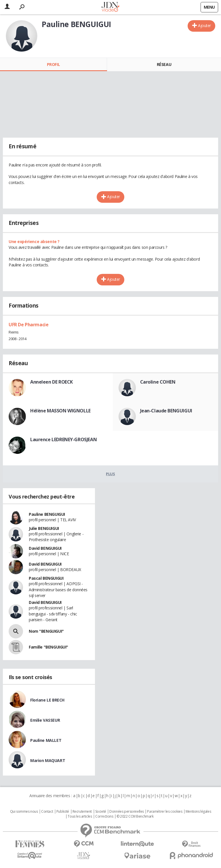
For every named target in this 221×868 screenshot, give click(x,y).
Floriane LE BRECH (47, 700)
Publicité (63, 812)
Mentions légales (198, 812)
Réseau (164, 64)
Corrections (104, 816)
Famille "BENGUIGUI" (48, 647)
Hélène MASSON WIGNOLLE (60, 411)
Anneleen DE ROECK (52, 382)
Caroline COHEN (158, 382)
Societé (101, 812)
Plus (110, 474)
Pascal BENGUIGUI (46, 578)
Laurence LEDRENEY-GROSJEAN (63, 439)
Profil (53, 64)
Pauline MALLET (46, 740)
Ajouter (204, 25)
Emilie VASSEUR (45, 720)
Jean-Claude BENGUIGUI (166, 411)
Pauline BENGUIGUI (47, 514)
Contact (47, 812)
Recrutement (82, 812)
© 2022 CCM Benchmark (135, 816)
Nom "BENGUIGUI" (46, 631)
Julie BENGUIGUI (44, 528)
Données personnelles (127, 812)
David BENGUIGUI (45, 548)
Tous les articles (80, 816)
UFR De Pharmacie (28, 325)
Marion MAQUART (48, 760)
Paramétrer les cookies (165, 812)
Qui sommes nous (24, 812)
